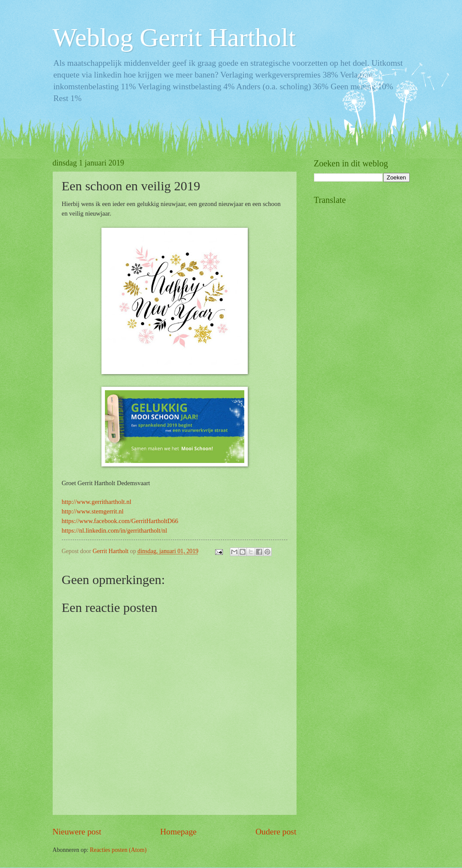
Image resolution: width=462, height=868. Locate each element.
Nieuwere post (77, 832)
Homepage (179, 832)
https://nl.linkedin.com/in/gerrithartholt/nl (115, 530)
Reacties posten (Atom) (118, 850)
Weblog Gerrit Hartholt (174, 37)
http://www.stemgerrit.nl (93, 511)
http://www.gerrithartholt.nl (97, 502)
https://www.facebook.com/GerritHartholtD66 (120, 521)
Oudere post (276, 832)
